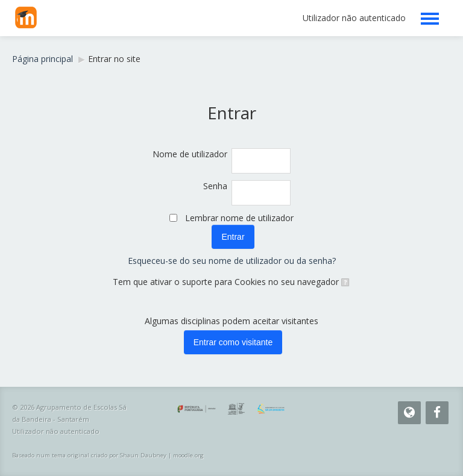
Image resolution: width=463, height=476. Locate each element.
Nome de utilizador (190, 154)
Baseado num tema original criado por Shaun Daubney (89, 455)
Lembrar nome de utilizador (239, 218)
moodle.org (188, 455)
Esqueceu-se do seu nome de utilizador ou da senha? (232, 261)
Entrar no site (114, 59)
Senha (215, 186)
